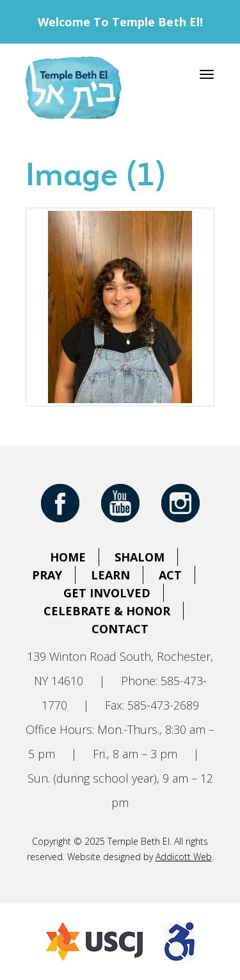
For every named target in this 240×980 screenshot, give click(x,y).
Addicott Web (184, 857)
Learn (110, 575)
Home (68, 557)
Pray (47, 575)
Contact (120, 629)
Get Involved (107, 593)
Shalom (140, 557)
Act (170, 575)
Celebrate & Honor (107, 611)
